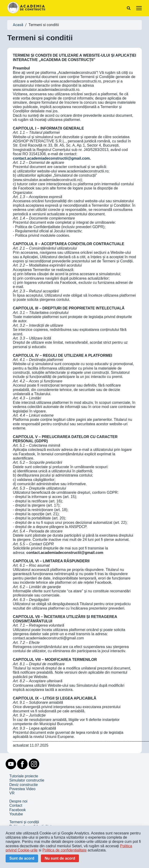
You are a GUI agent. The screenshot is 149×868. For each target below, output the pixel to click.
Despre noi (18, 801)
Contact (16, 805)
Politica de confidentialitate (64, 850)
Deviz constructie (24, 785)
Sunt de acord (22, 858)
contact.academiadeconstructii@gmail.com (51, 158)
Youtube (16, 814)
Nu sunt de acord (60, 858)
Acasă (18, 25)
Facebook (18, 810)
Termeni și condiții (24, 822)
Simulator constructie (27, 780)
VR (12, 793)
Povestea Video (22, 789)
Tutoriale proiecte (24, 776)
